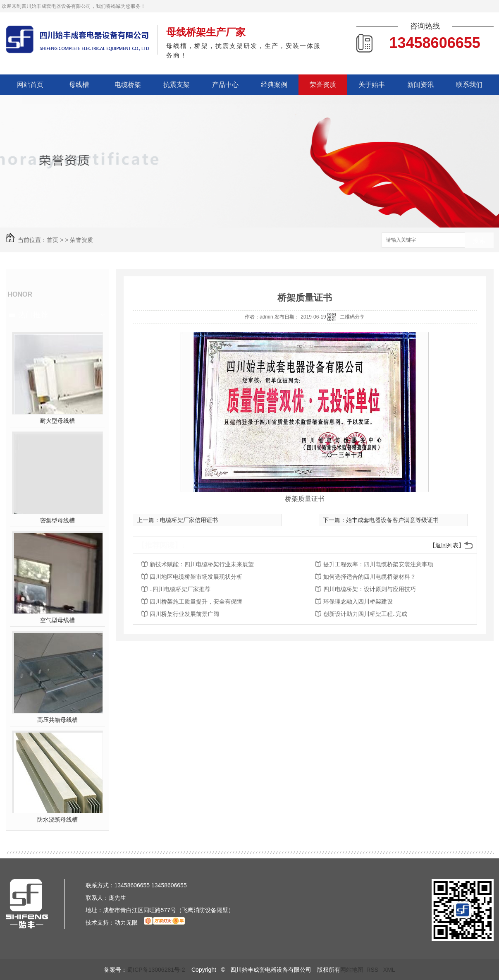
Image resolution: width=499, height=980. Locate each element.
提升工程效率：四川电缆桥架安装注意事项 (378, 564)
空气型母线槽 (57, 620)
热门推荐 (33, 315)
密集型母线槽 (57, 520)
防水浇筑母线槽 (57, 819)
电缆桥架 (128, 85)
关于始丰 (372, 85)
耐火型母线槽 (57, 421)
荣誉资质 (323, 85)
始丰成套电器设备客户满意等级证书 (392, 520)
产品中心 (225, 85)
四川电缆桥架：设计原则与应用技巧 (370, 589)
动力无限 (126, 922)
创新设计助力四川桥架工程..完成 (365, 614)
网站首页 (30, 85)
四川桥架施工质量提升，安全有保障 (196, 601)
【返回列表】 (447, 545)
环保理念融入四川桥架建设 (358, 601)
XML (389, 970)
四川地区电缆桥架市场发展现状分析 (196, 577)
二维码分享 (352, 317)
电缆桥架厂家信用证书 (189, 520)
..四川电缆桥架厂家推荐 (180, 589)
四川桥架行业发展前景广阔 (184, 614)
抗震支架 (177, 85)
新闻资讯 (420, 85)
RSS (373, 970)
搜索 (479, 241)
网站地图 (352, 970)
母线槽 (79, 85)
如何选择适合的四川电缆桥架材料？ (370, 577)
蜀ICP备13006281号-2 (156, 970)
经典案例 (274, 85)
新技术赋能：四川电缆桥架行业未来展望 (202, 564)
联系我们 (469, 85)
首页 (53, 240)
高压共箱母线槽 (57, 720)
